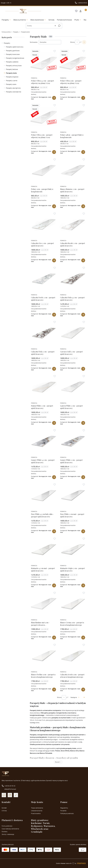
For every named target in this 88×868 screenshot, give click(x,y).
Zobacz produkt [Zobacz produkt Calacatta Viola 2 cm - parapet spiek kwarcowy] (54, 369)
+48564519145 (82, 3)
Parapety (16, 32)
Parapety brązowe (12, 77)
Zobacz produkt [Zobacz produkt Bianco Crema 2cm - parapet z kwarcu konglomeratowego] (83, 638)
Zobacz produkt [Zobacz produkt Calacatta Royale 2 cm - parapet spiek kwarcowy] (83, 261)
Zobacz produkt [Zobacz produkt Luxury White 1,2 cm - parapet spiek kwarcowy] (54, 477)
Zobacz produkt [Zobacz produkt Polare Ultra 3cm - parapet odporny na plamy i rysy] (83, 98)
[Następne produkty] (75, 697)
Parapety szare (11, 84)
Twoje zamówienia (37, 808)
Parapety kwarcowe (13, 54)
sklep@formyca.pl (10, 789)
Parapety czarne (12, 81)
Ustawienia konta (37, 811)
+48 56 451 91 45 (10, 786)
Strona (72, 42)
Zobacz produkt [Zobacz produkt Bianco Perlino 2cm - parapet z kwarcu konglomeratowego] (54, 690)
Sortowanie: (34, 42)
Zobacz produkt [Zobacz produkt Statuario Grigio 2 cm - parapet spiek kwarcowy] (83, 586)
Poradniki (63, 811)
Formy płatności (7, 826)
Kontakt (4, 808)
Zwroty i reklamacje (8, 834)
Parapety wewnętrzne (14, 92)
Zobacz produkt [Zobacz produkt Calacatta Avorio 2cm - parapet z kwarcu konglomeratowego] (83, 690)
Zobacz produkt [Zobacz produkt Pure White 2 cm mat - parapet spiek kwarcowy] (83, 531)
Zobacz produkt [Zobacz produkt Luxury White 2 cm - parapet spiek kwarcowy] (83, 477)
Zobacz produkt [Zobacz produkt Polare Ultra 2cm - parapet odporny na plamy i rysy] (54, 152)
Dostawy (5, 832)
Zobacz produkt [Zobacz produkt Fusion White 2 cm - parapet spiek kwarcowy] (54, 423)
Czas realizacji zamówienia (10, 829)
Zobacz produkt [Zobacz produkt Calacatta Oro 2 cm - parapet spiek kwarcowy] (54, 261)
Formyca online (6, 32)
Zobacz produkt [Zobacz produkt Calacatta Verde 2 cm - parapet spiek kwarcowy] (54, 315)
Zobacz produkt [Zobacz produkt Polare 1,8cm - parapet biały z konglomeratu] (83, 152)
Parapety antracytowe (14, 66)
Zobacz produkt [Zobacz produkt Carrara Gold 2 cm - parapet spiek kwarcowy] (83, 369)
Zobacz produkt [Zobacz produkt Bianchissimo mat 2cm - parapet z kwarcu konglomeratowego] (54, 638)
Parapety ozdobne (12, 62)
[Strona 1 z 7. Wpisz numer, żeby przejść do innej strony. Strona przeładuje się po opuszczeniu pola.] (77, 42)
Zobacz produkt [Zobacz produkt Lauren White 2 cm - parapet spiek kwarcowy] (83, 423)
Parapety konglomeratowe (15, 58)
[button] (59, 26)
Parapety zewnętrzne (13, 88)
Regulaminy (64, 808)
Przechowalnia (36, 813)
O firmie (4, 811)
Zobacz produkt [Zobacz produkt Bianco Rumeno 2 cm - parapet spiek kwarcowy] (83, 206)
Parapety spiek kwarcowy (15, 47)
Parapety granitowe (13, 51)
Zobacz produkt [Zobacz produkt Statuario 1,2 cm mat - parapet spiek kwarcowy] (54, 586)
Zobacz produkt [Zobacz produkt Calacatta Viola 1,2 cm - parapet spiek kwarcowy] (83, 315)
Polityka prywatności (67, 813)
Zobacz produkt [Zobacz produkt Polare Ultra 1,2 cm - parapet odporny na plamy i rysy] (54, 98)
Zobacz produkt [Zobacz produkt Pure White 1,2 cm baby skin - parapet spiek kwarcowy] (54, 531)
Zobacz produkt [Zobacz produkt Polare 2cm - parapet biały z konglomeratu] (54, 206)
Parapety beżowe (12, 69)
